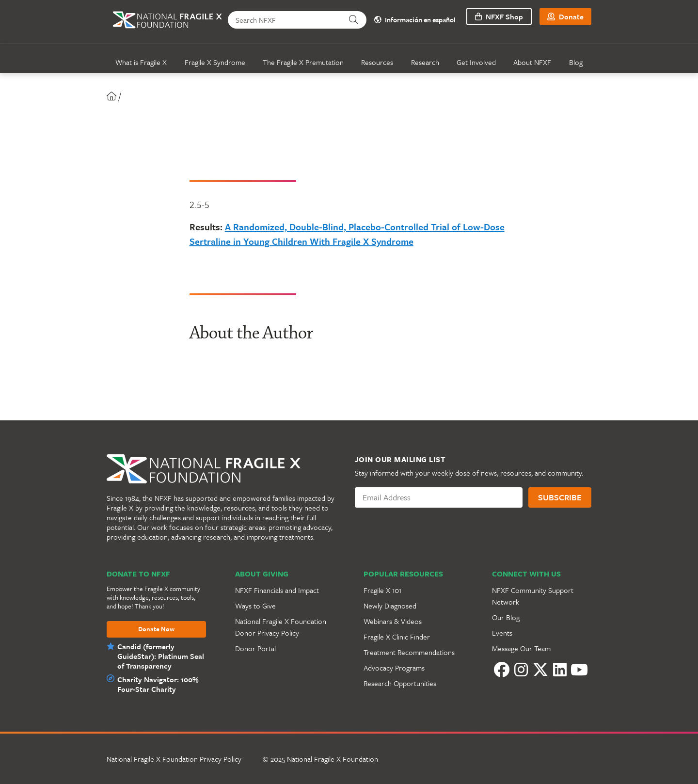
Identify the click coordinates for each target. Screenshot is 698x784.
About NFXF (532, 62)
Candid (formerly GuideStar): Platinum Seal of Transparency (161, 656)
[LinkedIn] (560, 670)
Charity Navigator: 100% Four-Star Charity (158, 684)
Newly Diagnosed (390, 606)
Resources (377, 62)
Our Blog (506, 617)
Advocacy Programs (394, 668)
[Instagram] (521, 670)
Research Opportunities (400, 683)
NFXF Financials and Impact (277, 590)
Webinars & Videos (393, 621)
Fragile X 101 (382, 590)
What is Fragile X (141, 62)
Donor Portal (255, 648)
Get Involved (476, 62)
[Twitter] (540, 670)
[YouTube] (579, 670)
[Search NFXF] (284, 20)
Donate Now (156, 629)
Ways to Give (255, 606)
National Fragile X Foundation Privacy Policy (174, 759)
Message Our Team (521, 648)
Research (425, 62)
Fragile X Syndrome (215, 62)
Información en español (415, 20)
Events (502, 633)
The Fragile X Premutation (303, 62)
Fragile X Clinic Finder (397, 637)
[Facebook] (502, 670)
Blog (576, 62)
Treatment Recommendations (409, 652)
